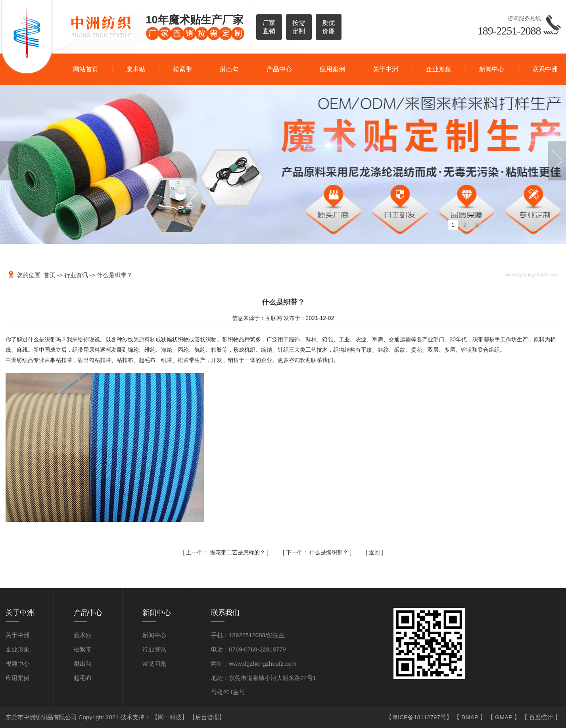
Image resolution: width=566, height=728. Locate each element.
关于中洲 (386, 69)
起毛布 (83, 678)
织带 (50, 339)
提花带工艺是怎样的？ (226, 552)
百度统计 (542, 717)
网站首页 (86, 69)
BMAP (470, 717)
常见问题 (154, 664)
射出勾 (229, 69)
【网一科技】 (171, 717)
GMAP (505, 717)
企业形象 (439, 69)
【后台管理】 (207, 717)
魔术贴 (136, 69)
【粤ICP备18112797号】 (420, 717)
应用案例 (332, 69)
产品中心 (279, 69)
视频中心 (17, 664)
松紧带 (182, 69)
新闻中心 (492, 69)
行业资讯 (77, 275)
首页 (50, 275)
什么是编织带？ (318, 552)
